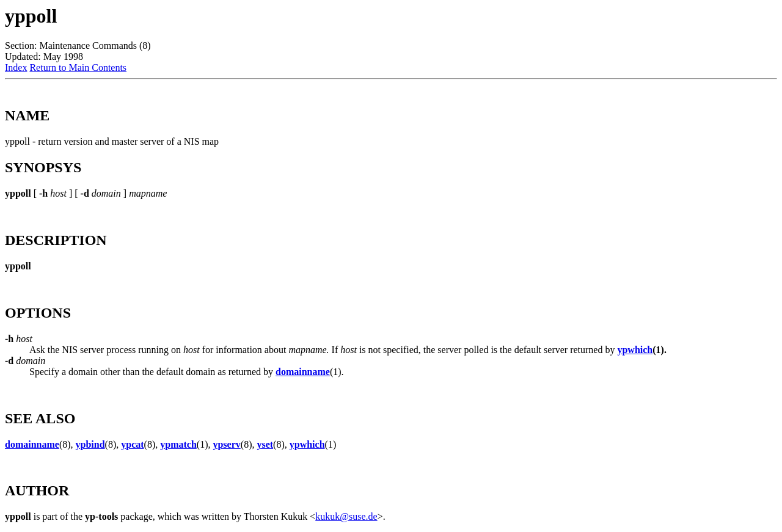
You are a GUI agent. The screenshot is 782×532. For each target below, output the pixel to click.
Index (16, 67)
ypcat (132, 444)
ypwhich (635, 350)
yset (265, 444)
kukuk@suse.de (346, 516)
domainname (303, 372)
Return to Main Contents (78, 67)
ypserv (226, 444)
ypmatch (178, 444)
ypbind (90, 444)
